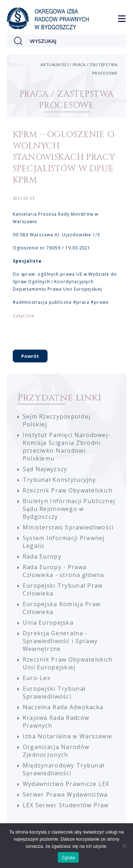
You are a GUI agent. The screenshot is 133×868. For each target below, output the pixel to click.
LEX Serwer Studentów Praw (66, 805)
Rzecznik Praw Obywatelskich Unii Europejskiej (68, 663)
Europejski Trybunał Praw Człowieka (63, 589)
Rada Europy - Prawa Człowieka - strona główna (63, 571)
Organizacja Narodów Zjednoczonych (56, 751)
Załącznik (24, 316)
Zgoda (68, 858)
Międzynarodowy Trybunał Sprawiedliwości (63, 769)
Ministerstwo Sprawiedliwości (68, 527)
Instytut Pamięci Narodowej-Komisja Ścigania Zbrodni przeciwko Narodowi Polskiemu (67, 447)
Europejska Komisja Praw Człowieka (62, 608)
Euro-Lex (37, 678)
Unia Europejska (48, 622)
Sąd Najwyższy (45, 469)
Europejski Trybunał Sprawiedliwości (54, 692)
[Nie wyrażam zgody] (124, 846)
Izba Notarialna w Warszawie (68, 736)
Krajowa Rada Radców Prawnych (56, 722)
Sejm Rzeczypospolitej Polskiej (57, 420)
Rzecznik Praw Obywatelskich (68, 490)
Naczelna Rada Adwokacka (63, 707)
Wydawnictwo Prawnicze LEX (66, 784)
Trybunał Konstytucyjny (59, 480)
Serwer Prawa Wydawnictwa (65, 794)
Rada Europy (42, 556)
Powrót (30, 356)
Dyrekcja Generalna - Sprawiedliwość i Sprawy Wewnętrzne (60, 641)
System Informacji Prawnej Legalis (64, 542)
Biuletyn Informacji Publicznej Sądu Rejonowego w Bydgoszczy (69, 509)
